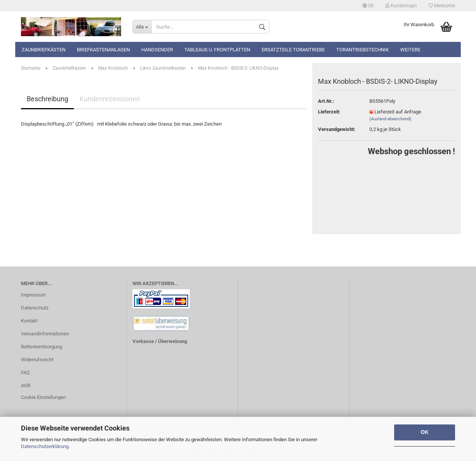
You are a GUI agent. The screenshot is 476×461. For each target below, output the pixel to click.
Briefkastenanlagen (103, 50)
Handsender (157, 50)
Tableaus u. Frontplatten (217, 50)
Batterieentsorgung (42, 347)
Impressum (33, 295)
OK (425, 432)
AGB (26, 385)
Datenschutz (35, 308)
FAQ (25, 372)
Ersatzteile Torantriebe (293, 50)
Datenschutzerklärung (45, 446)
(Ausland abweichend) (390, 119)
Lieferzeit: (329, 112)
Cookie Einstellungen (43, 397)
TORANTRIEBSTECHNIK (363, 50)
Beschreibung (47, 99)
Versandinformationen (45, 334)
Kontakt (29, 321)
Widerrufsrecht (37, 360)
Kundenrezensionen (110, 99)
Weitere (410, 50)
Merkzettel (442, 6)
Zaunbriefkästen (44, 50)
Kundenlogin (401, 6)
